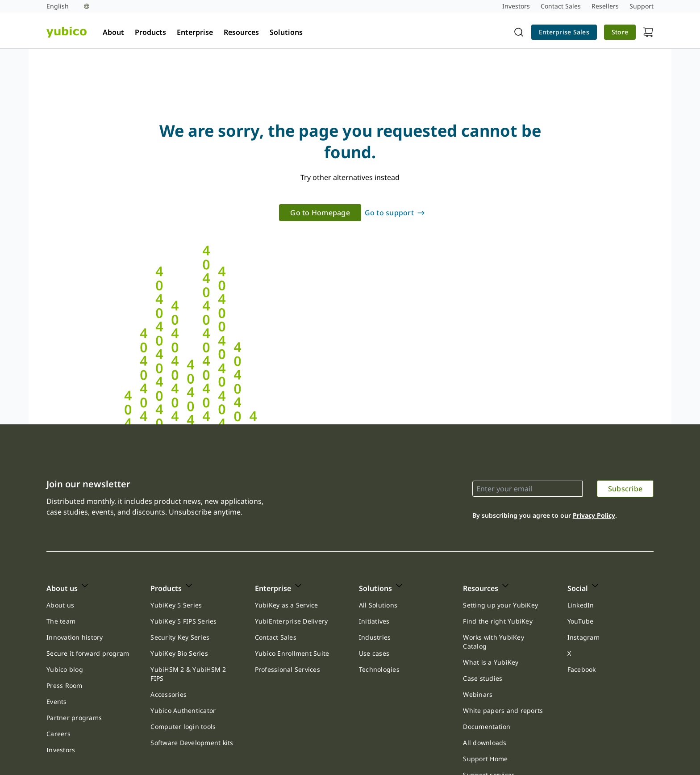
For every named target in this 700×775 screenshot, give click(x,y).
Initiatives (374, 621)
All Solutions (378, 605)
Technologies (379, 669)
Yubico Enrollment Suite (292, 653)
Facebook (582, 669)
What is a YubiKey (491, 662)
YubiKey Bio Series (179, 653)
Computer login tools (183, 727)
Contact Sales (276, 637)
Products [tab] (150, 32)
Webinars (478, 694)
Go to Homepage (320, 213)
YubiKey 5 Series (176, 605)
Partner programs (74, 718)
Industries (375, 637)
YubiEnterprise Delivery (292, 621)
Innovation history (75, 637)
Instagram (583, 637)
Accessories (169, 694)
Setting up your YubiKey (500, 605)
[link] (564, 32)
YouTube (581, 621)
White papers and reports (503, 710)
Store (620, 32)
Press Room (65, 685)
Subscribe (625, 489)
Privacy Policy (594, 515)
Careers (58, 734)
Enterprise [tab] (195, 32)
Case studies (483, 678)
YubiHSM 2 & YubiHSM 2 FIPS (188, 674)
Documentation (487, 727)
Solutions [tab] (286, 32)
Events (57, 702)
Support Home (485, 759)
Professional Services (287, 669)
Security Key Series (180, 637)
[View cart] (648, 32)
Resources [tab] (241, 32)
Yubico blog (65, 669)
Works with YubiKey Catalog (494, 642)
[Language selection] (68, 6)
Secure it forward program (88, 653)
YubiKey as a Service (287, 605)
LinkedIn (581, 605)
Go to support (389, 213)
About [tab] (113, 32)
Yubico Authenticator (183, 710)
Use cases (374, 653)
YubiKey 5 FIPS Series (183, 621)
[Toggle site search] (519, 32)
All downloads (485, 743)
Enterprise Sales (564, 32)
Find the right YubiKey (498, 621)
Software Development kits (192, 743)
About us (60, 605)
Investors (61, 750)
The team (61, 621)
